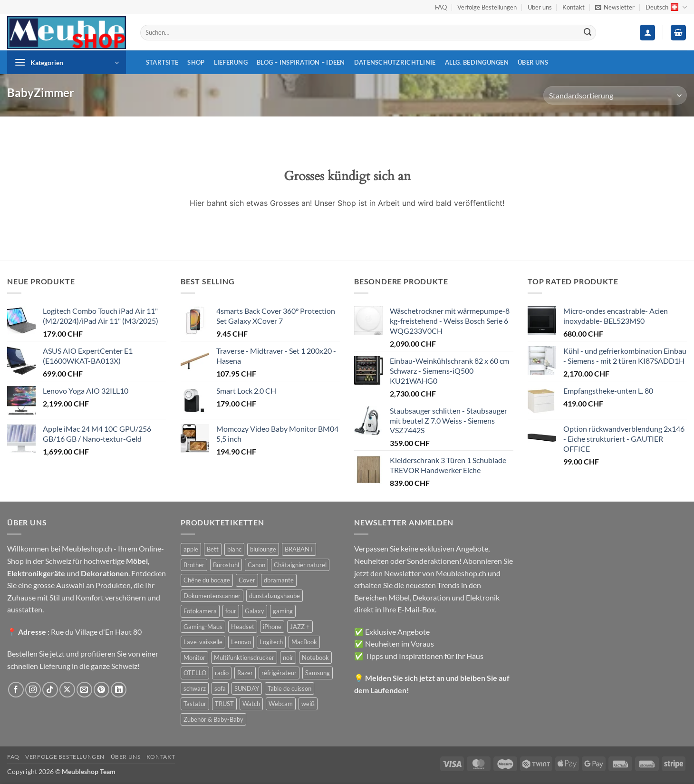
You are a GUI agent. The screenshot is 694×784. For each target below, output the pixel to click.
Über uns (540, 7)
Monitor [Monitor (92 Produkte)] (194, 658)
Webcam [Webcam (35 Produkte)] (281, 704)
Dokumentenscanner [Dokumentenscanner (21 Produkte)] (212, 596)
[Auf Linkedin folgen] (119, 690)
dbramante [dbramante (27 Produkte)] (279, 580)
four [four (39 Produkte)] (231, 611)
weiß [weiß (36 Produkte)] (308, 704)
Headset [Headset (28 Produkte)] (243, 627)
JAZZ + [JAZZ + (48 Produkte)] (300, 627)
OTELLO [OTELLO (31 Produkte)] (195, 673)
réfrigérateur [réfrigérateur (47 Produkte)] (279, 673)
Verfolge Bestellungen (487, 7)
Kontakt (574, 7)
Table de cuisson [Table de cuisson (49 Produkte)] (289, 688)
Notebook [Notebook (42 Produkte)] (315, 658)
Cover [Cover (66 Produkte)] (247, 580)
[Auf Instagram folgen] (33, 690)
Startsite (162, 62)
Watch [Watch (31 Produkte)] (251, 704)
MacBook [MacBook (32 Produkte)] (304, 642)
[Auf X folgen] (67, 690)
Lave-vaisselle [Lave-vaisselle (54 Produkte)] (203, 642)
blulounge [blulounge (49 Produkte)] (263, 549)
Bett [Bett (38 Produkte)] (213, 549)
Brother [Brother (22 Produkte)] (194, 565)
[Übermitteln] (588, 33)
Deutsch (666, 7)
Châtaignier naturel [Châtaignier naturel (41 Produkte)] (300, 565)
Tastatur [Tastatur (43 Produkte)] (195, 704)
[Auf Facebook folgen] (16, 690)
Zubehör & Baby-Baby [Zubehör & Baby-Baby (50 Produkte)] (213, 719)
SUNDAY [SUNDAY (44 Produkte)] (247, 688)
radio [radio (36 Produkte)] (222, 673)
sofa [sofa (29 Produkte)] (220, 688)
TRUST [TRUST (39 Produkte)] (224, 704)
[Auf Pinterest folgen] (101, 690)
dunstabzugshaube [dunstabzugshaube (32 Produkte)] (275, 596)
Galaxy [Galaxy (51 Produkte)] (255, 611)
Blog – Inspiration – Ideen (301, 62)
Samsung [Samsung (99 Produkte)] (318, 673)
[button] (615, 7)
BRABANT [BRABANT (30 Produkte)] (299, 549)
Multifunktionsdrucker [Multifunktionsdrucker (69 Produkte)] (244, 658)
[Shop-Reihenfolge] (615, 95)
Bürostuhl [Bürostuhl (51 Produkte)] (226, 565)
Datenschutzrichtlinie (395, 62)
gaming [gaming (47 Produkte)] (283, 611)
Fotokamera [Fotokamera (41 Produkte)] (200, 611)
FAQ (441, 7)
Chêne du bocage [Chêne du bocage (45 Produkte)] (207, 580)
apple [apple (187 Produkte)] (191, 549)
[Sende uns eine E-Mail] (84, 690)
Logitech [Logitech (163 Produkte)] (271, 642)
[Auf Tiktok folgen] (50, 690)
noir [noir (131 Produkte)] (288, 658)
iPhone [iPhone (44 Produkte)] (272, 627)
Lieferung (231, 62)
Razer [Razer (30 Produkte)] (245, 673)
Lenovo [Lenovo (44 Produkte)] (241, 642)
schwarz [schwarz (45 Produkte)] (195, 688)
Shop (196, 62)
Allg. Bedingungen (477, 62)
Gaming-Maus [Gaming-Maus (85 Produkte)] (203, 627)
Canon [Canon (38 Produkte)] (256, 565)
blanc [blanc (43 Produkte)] (234, 549)
